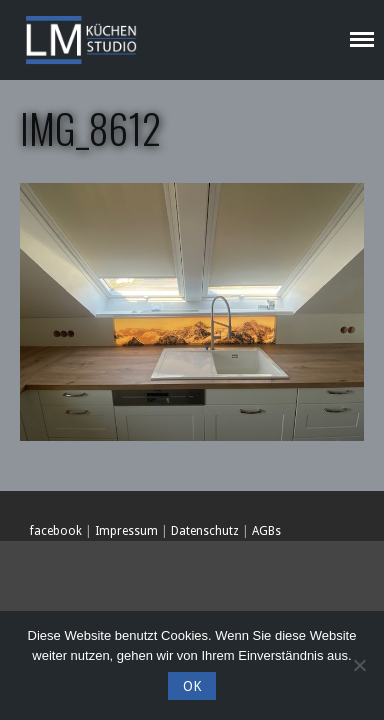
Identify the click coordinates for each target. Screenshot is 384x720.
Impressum (126, 531)
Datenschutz (205, 531)
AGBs (266, 531)
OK (192, 686)
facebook (56, 531)
